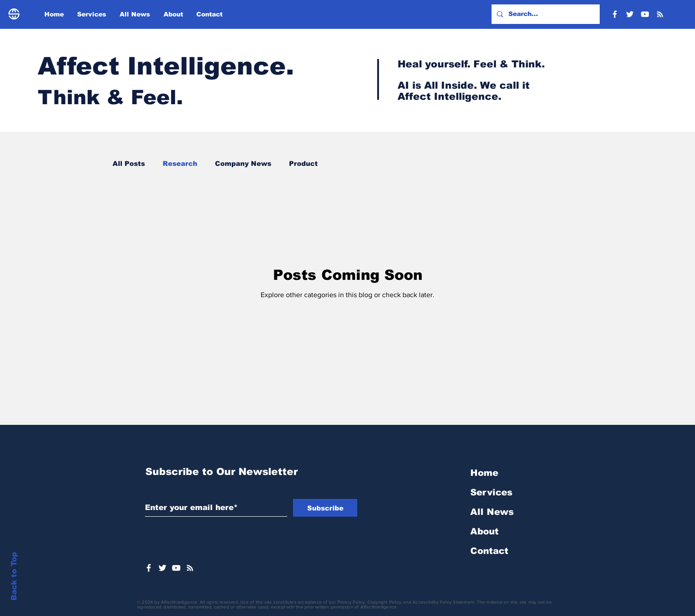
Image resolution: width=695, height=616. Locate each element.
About (484, 531)
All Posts (129, 163)
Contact (489, 551)
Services (491, 492)
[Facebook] (615, 14)
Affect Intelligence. (166, 66)
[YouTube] (645, 14)
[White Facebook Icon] (149, 568)
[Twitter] (630, 14)
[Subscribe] (325, 508)
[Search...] (545, 14)
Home (484, 473)
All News (492, 512)
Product (303, 163)
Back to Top (14, 576)
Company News (243, 163)
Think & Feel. (114, 97)
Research (180, 163)
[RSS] (660, 14)
